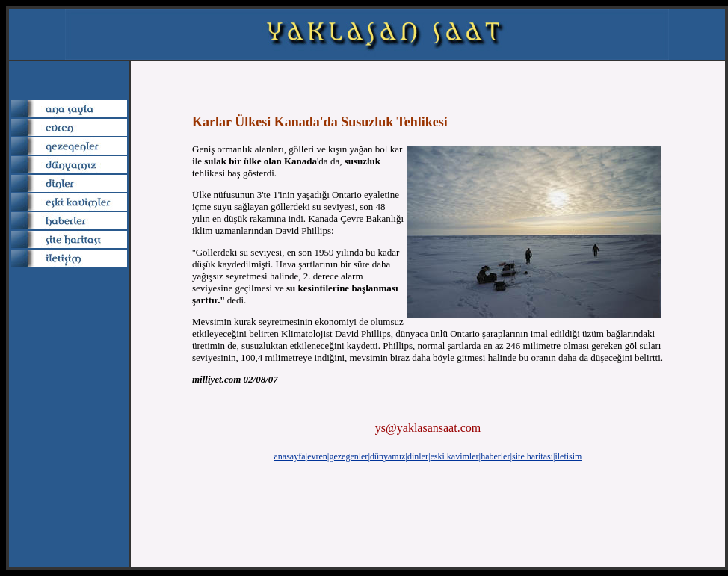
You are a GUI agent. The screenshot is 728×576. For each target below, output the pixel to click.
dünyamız (388, 456)
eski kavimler (455, 456)
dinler (418, 456)
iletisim (568, 456)
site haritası (533, 456)
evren (317, 456)
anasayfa (290, 456)
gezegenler (348, 456)
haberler (495, 456)
